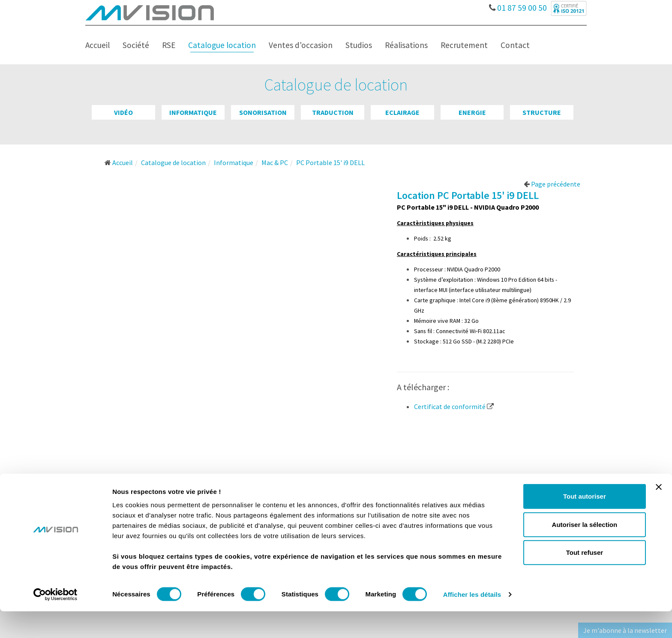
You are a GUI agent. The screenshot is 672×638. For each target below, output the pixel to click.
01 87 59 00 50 (519, 6)
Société (136, 45)
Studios (359, 45)
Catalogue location (222, 45)
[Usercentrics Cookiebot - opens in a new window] (55, 621)
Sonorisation (263, 112)
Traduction (333, 112)
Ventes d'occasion (301, 45)
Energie (472, 112)
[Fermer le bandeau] (659, 514)
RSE (169, 45)
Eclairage (402, 112)
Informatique (193, 112)
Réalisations (406, 45)
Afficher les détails (472, 621)
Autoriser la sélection (585, 551)
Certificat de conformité (454, 406)
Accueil (97, 45)
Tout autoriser (585, 523)
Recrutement (464, 45)
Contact (515, 45)
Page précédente (552, 184)
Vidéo (123, 112)
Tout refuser (585, 579)
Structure (542, 112)
